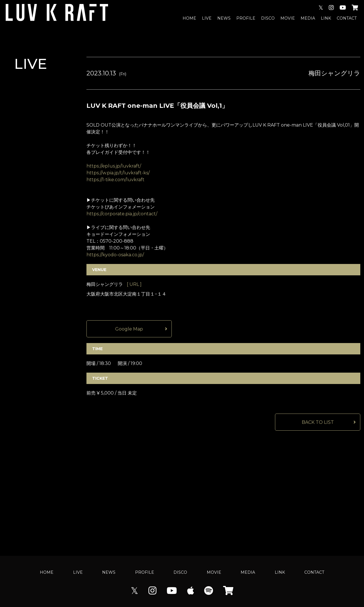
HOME (189, 18)
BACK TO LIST (318, 422)
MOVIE (288, 18)
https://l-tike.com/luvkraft (115, 180)
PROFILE (246, 18)
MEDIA (308, 18)
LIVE (207, 18)
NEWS (224, 18)
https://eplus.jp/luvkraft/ (114, 166)
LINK (326, 18)
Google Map (129, 329)
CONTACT (347, 18)
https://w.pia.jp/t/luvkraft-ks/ (118, 173)
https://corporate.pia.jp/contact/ (122, 214)
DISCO (268, 18)
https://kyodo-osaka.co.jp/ (115, 255)
